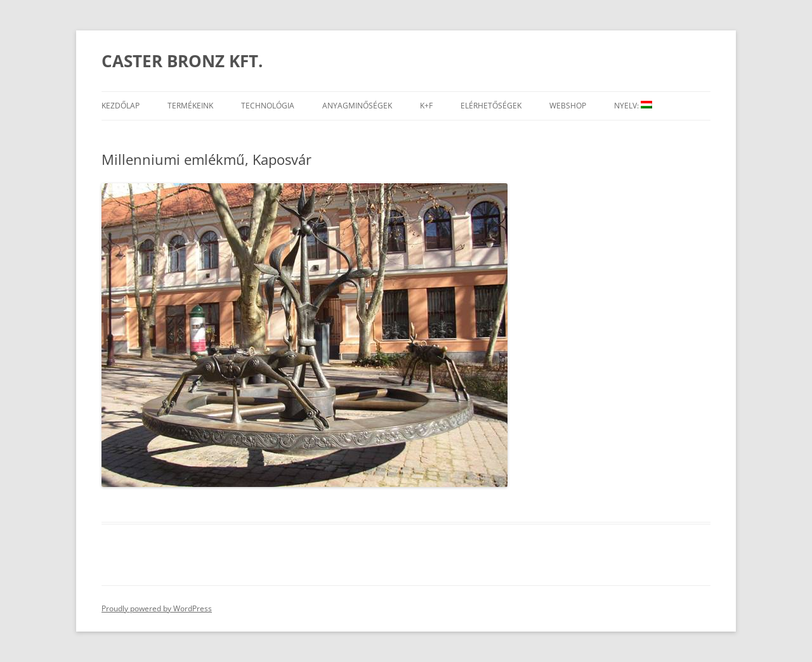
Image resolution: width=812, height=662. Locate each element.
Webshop (568, 106)
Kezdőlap (121, 106)
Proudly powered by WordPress (157, 608)
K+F (426, 106)
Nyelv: (633, 106)
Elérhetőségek (491, 106)
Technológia (268, 106)
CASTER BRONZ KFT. (182, 61)
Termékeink (190, 106)
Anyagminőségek (357, 106)
